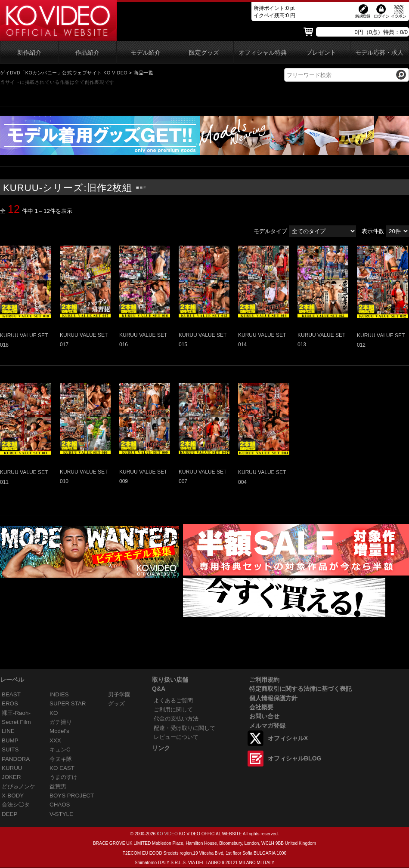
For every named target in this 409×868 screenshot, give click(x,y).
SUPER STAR (68, 703)
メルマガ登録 (267, 726)
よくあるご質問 (173, 700)
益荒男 (58, 786)
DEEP (9, 814)
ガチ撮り (61, 722)
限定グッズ (204, 53)
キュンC (60, 749)
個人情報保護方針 (273, 698)
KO (54, 713)
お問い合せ (264, 716)
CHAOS (60, 805)
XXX (55, 740)
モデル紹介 (146, 53)
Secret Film (16, 722)
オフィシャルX (288, 738)
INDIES (59, 694)
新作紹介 (29, 53)
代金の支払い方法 (176, 719)
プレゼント (321, 53)
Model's (59, 731)
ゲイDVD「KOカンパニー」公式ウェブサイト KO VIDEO (64, 73)
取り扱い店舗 (170, 680)
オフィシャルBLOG (294, 758)
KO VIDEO (167, 834)
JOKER (11, 777)
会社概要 (261, 707)
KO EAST (62, 768)
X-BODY (13, 796)
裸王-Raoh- (16, 713)
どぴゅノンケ (19, 786)
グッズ (116, 703)
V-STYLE (61, 814)
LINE (8, 731)
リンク (161, 748)
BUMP (10, 740)
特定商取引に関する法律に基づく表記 (301, 689)
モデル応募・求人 (379, 53)
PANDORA (16, 759)
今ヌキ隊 (61, 759)
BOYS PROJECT (72, 796)
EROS (10, 703)
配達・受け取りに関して (184, 728)
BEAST (11, 694)
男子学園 (119, 694)
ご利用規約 (264, 680)
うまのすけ (64, 777)
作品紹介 (87, 53)
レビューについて (176, 737)
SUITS (10, 749)
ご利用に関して (173, 709)
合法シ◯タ (16, 805)
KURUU (12, 768)
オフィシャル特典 (263, 53)
